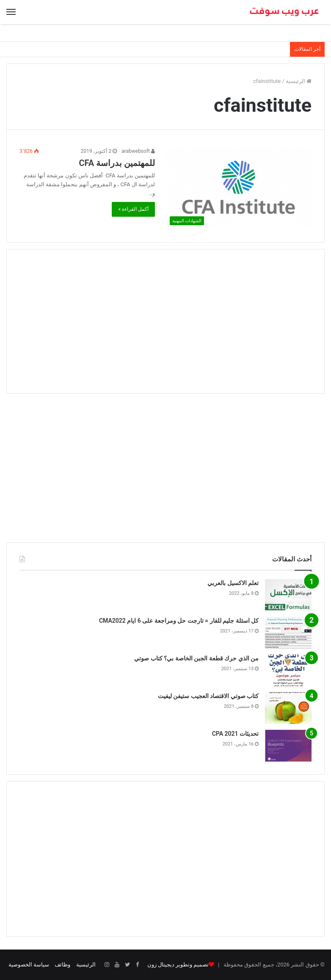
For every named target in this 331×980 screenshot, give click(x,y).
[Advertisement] (165, 321)
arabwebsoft (138, 151)
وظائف (62, 965)
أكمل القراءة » (133, 209)
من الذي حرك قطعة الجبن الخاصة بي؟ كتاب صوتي (196, 658)
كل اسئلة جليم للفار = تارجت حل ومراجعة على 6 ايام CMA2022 (179, 621)
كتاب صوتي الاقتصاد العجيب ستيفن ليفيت (208, 696)
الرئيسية (299, 81)
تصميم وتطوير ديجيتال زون (178, 965)
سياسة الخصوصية (29, 965)
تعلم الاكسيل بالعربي (233, 583)
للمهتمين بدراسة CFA (117, 163)
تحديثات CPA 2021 (235, 734)
